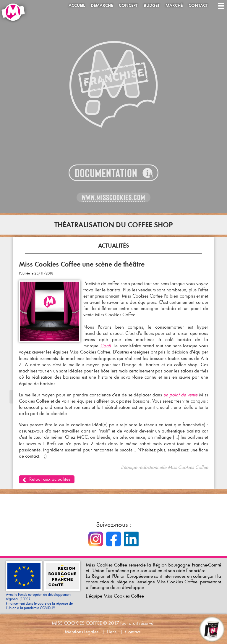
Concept (128, 5)
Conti (106, 346)
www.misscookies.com (113, 198)
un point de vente (181, 395)
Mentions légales (82, 632)
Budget (152, 5)
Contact (198, 5)
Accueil (77, 5)
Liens (112, 632)
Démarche (102, 5)
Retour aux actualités (50, 479)
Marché (174, 5)
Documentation (106, 173)
